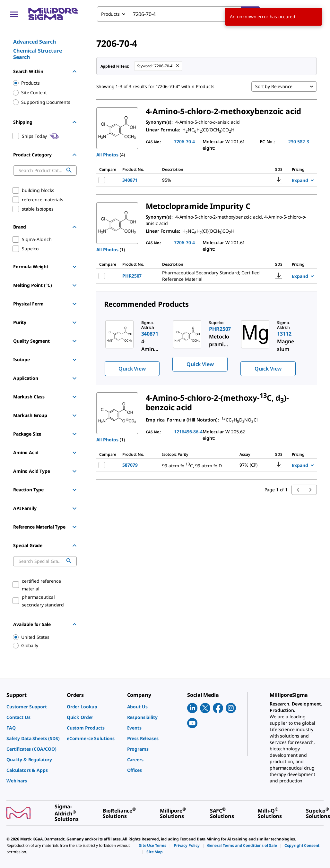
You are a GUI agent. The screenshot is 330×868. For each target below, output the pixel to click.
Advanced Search (35, 42)
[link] (33, 707)
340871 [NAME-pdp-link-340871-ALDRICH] (130, 180)
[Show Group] (74, 267)
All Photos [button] (108, 155)
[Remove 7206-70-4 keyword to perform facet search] (178, 66)
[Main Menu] (14, 14)
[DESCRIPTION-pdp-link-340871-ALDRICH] (205, 180)
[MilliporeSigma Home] (53, 14)
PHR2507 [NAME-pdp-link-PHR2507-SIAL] (132, 276)
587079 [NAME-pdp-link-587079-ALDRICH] (130, 465)
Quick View (132, 369)
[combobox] (178, 14)
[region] (42, 637)
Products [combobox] (110, 14)
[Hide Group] (74, 71)
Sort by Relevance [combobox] (274, 86)
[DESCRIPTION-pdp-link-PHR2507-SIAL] (212, 276)
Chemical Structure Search (37, 54)
